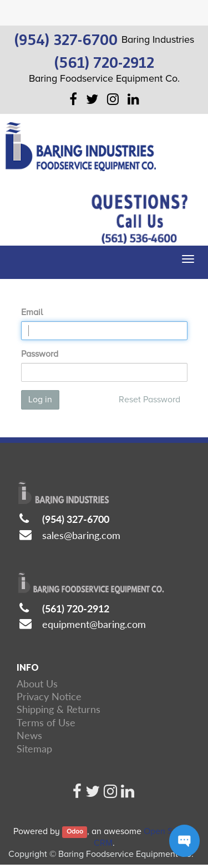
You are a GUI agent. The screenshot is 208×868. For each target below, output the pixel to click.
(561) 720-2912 (76, 608)
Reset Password (149, 400)
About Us (37, 684)
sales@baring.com (81, 535)
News (29, 735)
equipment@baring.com (94, 624)
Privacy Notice (49, 696)
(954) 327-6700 (76, 519)
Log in (40, 400)
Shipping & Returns (59, 709)
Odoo (75, 832)
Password (40, 354)
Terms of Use (46, 722)
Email (32, 312)
